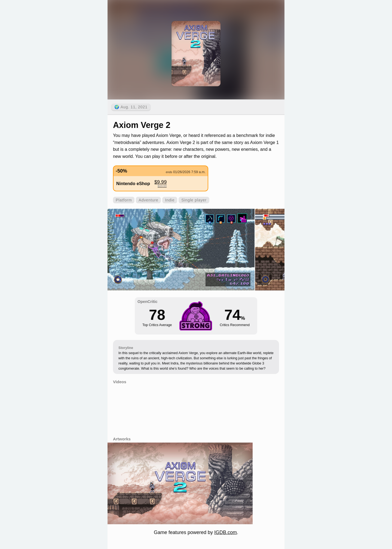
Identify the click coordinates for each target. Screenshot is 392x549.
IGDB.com (226, 532)
